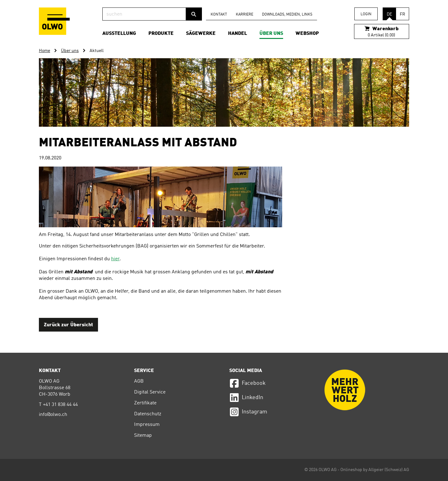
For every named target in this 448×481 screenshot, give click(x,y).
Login (366, 14)
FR (402, 14)
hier (115, 259)
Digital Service (150, 392)
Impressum (147, 425)
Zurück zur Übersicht (68, 325)
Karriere (245, 15)
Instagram (248, 412)
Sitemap (143, 436)
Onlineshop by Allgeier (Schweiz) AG (375, 470)
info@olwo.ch (53, 415)
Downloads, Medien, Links (287, 15)
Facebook (247, 383)
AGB (139, 381)
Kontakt (219, 15)
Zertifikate (145, 403)
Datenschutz (148, 414)
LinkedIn (246, 398)
